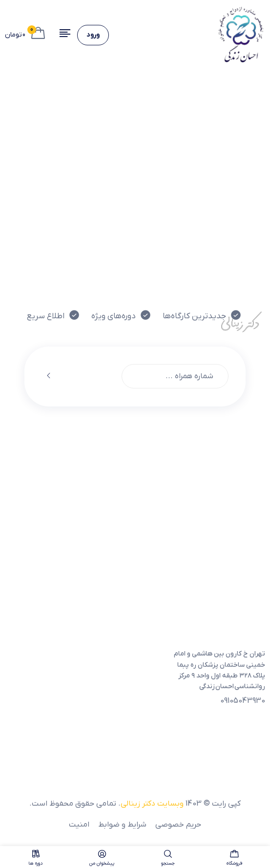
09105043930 (243, 701)
